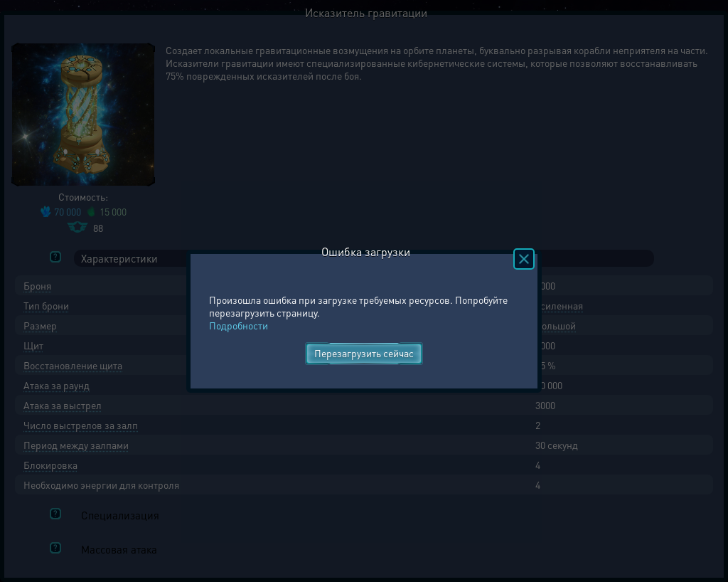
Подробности (239, 325)
